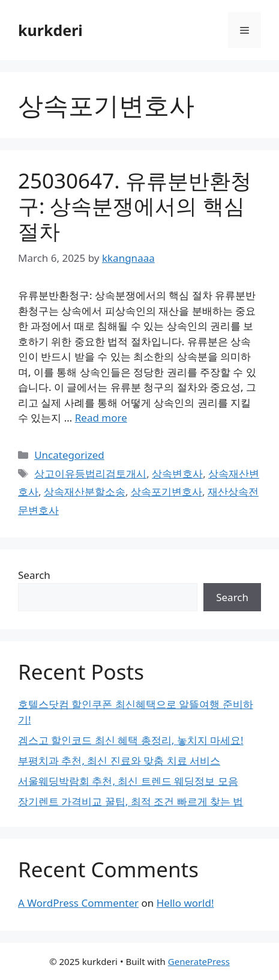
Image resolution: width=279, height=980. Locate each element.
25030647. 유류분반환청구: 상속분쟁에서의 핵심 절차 (135, 206)
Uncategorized (69, 455)
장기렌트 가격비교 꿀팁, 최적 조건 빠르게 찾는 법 (131, 801)
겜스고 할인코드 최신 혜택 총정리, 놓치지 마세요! (131, 740)
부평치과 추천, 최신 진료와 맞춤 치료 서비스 (119, 761)
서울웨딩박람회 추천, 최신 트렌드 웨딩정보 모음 (128, 781)
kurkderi (50, 30)
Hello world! (185, 903)
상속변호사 (177, 473)
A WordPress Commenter (78, 903)
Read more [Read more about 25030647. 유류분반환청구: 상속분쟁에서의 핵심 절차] (101, 418)
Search (34, 575)
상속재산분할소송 (85, 492)
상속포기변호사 (166, 492)
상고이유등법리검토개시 (90, 473)
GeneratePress (199, 961)
